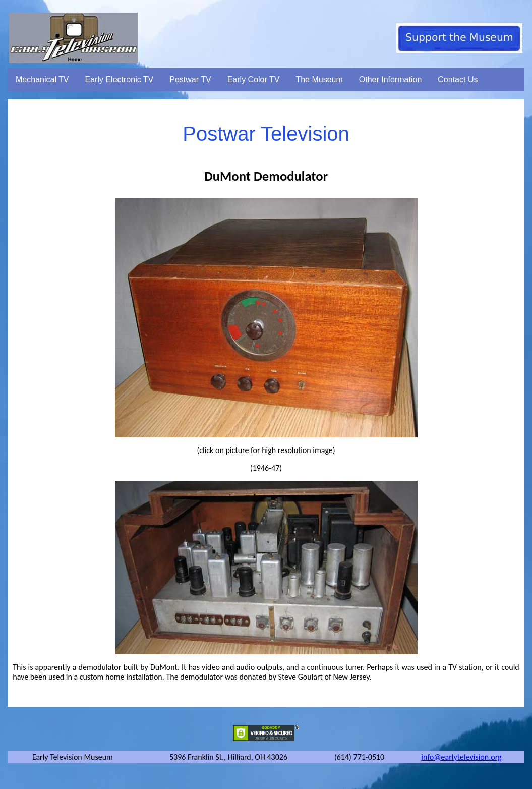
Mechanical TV (42, 79)
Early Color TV (254, 79)
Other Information (391, 79)
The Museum (319, 79)
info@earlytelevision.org (461, 757)
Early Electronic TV (120, 79)
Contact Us (458, 79)
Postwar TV (190, 79)
